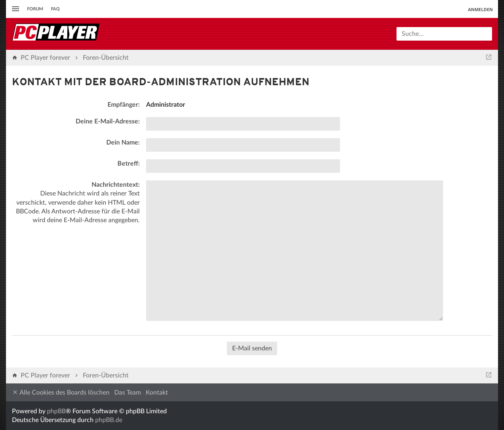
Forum (35, 9)
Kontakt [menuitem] (157, 393)
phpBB (56, 411)
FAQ (55, 9)
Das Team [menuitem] (128, 393)
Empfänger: (124, 105)
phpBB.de (109, 420)
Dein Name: (123, 143)
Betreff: (129, 164)
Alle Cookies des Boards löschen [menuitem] (61, 392)
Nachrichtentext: (116, 185)
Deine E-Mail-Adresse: (108, 121)
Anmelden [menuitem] (480, 9)
